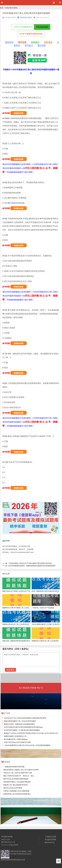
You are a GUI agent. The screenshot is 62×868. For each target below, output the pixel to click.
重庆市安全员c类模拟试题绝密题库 (16, 779)
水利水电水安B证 (11, 8)
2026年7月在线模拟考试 (23, 27)
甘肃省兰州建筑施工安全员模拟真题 (16, 791)
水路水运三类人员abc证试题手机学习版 (18, 773)
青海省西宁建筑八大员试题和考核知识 (17, 782)
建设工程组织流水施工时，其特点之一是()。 (19, 776)
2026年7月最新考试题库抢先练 (31, 34)
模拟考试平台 (50, 842)
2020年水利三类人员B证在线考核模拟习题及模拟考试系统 (25, 718)
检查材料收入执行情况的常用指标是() (17, 794)
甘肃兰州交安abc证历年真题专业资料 (17, 742)
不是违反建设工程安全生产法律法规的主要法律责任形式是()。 (28, 563)
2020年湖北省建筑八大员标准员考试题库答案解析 (22, 730)
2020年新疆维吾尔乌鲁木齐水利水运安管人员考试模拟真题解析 (28, 745)
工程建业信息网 (50, 837)
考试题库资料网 (13, 845)
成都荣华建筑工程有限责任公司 (15, 736)
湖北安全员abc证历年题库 (13, 788)
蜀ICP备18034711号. (8, 842)
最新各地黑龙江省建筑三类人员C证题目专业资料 (21, 770)
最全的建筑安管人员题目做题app (16, 739)
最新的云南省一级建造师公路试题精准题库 (19, 724)
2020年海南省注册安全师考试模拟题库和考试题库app (23, 727)
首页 (2, 8)
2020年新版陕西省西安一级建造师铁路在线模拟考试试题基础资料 (29, 566)
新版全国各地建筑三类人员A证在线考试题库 (20, 721)
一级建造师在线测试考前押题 (14, 767)
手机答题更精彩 (42, 27)
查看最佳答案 (19, 113)
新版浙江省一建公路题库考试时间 (16, 785)
